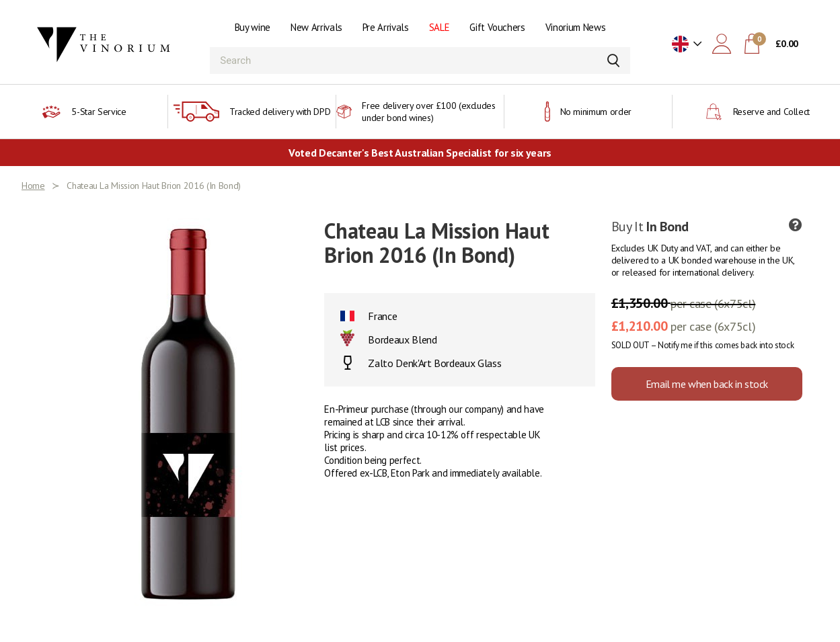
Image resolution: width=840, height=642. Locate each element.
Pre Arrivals (386, 27)
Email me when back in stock (707, 384)
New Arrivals (316, 27)
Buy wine (253, 27)
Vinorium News (575, 27)
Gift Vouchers (497, 27)
